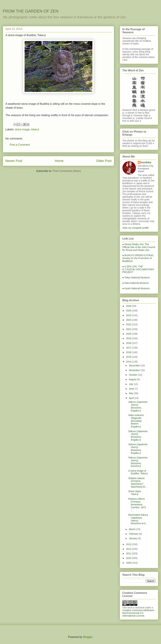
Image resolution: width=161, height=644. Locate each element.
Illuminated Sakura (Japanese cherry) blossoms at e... (138, 519)
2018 (129, 343)
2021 (129, 329)
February (134, 534)
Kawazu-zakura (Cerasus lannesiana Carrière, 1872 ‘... (137, 504)
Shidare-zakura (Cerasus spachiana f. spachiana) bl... (138, 482)
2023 (129, 320)
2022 (129, 324)
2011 (129, 553)
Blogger (88, 637)
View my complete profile (135, 228)
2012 (129, 549)
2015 (129, 357)
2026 (129, 306)
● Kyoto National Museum (136, 288)
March (132, 529)
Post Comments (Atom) (67, 171)
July (131, 384)
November (135, 370)
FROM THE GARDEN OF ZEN (31, 11)
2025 (129, 311)
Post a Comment (20, 145)
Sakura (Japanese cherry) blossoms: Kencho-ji (138, 462)
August (133, 379)
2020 (129, 334)
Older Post (104, 161)
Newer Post (14, 161)
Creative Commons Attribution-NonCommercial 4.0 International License (139, 613)
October (133, 375)
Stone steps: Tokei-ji (135, 493)
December (135, 365)
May (131, 393)
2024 (129, 315)
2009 (129, 563)
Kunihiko (146, 162)
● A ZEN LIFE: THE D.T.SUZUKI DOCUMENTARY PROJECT (138, 269)
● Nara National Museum (136, 283)
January (133, 538)
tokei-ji (35, 129)
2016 (129, 352)
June (132, 389)
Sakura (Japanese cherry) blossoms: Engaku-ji (138, 406)
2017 (129, 348)
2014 (129, 362)
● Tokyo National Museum (136, 278)
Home (59, 161)
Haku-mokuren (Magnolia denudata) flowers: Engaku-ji (136, 421)
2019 (129, 338)
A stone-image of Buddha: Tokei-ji (138, 472)
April (132, 398)
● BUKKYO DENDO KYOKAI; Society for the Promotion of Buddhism (138, 258)
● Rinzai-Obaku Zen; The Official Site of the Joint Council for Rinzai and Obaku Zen (139, 247)
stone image (22, 129)
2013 (129, 544)
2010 (129, 558)
